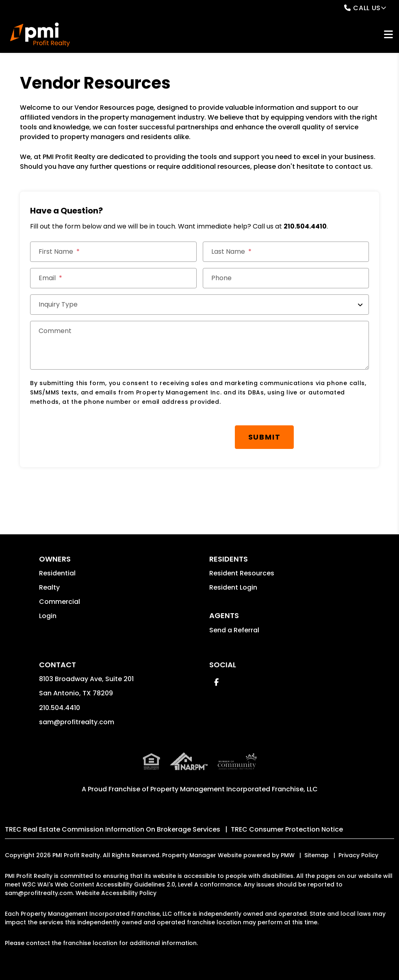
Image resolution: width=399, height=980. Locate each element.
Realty (49, 587)
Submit (265, 437)
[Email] (113, 278)
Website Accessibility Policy (116, 893)
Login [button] (48, 616)
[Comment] (199, 345)
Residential (57, 573)
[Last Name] (286, 252)
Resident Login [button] (233, 587)
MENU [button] (388, 35)
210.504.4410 (305, 226)
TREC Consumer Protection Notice (287, 829)
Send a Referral (234, 630)
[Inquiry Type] (199, 305)
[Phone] (286, 278)
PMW (288, 855)
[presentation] (92, 433)
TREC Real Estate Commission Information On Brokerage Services (113, 829)
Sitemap (317, 855)
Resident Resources (242, 573)
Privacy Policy (358, 855)
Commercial (60, 602)
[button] (216, 682)
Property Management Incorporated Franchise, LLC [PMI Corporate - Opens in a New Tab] (234, 789)
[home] (40, 35)
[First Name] (113, 252)
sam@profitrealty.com (77, 722)
